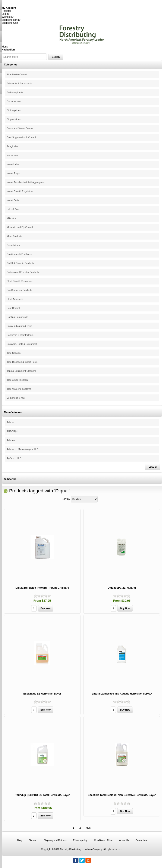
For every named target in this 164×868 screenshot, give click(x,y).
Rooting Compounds (18, 317)
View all (153, 467)
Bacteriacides (14, 101)
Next (89, 828)
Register (7, 11)
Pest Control (13, 308)
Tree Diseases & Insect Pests (22, 362)
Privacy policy (80, 840)
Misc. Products (15, 236)
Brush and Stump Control (20, 128)
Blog (20, 840)
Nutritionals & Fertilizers (19, 254)
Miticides (11, 218)
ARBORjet (12, 431)
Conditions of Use (103, 840)
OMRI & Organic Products (20, 263)
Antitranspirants (15, 92)
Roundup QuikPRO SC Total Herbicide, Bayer (42, 795)
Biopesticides (14, 119)
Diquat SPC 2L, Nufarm (122, 588)
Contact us (141, 840)
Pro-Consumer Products (19, 290)
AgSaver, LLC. (14, 458)
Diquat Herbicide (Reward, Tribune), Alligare (42, 588)
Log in (5, 14)
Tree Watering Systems (19, 389)
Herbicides (12, 155)
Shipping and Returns (55, 840)
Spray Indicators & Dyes (19, 326)
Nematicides (13, 245)
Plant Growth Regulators (20, 281)
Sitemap (33, 840)
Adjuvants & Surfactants (19, 83)
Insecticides (13, 164)
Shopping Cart (10, 23)
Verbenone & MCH (17, 398)
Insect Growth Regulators (20, 191)
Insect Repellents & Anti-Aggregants (26, 182)
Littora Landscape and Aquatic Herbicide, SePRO (122, 694)
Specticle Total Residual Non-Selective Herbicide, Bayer (122, 795)
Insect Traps (13, 173)
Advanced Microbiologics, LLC (23, 449)
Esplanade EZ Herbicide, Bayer (42, 694)
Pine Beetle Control (17, 74)
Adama (11, 422)
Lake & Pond (14, 209)
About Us (124, 840)
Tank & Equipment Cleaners (21, 371)
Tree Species (14, 353)
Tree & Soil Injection (17, 380)
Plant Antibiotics (15, 299)
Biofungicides (14, 110)
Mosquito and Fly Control (20, 227)
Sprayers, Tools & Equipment (22, 344)
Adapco (11, 440)
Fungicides (12, 146)
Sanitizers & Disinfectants (20, 335)
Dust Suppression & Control (21, 137)
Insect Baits (13, 200)
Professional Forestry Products (23, 272)
